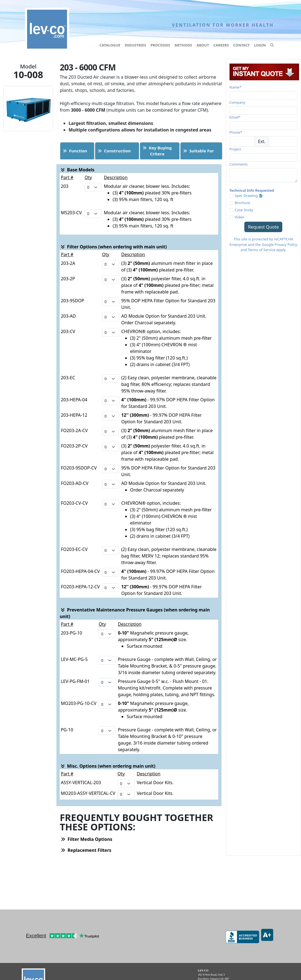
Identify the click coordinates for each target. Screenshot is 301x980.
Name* (236, 87)
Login (260, 45)
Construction (114, 151)
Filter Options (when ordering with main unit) (114, 247)
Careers (221, 45)
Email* (235, 117)
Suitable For (198, 151)
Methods (183, 45)
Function (75, 151)
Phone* (236, 132)
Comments (239, 164)
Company (237, 102)
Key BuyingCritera (157, 151)
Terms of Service (262, 250)
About (203, 45)
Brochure (242, 203)
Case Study (244, 210)
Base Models (78, 170)
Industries (135, 45)
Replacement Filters (86, 850)
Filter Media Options (87, 839)
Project (235, 149)
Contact (242, 45)
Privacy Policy (286, 245)
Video (239, 217)
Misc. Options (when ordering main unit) (108, 766)
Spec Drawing (248, 196)
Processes (160, 45)
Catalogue (110, 45)
